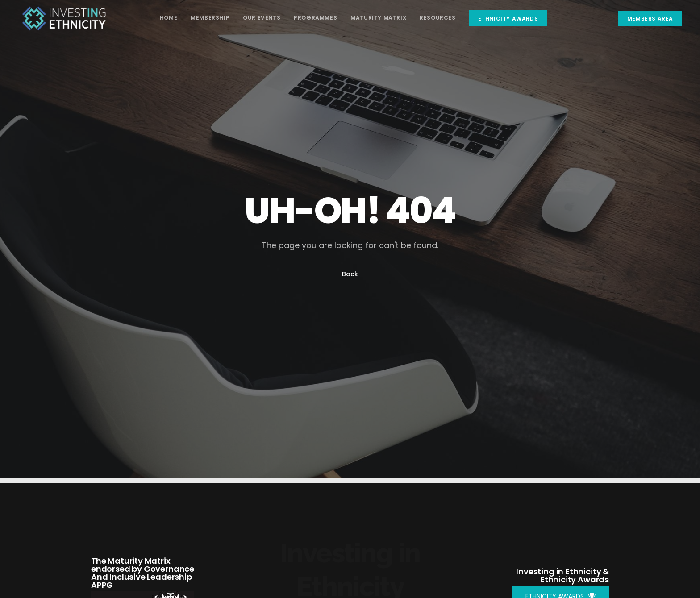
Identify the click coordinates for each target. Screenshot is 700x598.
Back (350, 274)
